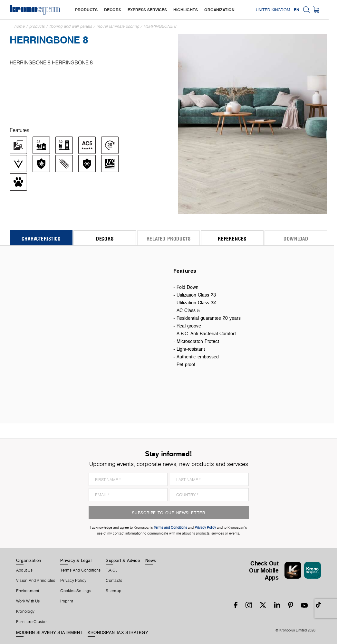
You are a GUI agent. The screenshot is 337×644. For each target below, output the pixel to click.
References (232, 238)
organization (219, 10)
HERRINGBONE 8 (160, 26)
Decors (105, 238)
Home (20, 26)
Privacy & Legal (76, 560)
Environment (28, 591)
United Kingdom (281, 10)
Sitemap (113, 591)
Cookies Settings (76, 591)
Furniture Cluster (31, 622)
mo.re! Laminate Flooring (118, 26)
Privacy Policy (73, 581)
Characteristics (41, 238)
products (86, 10)
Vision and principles (36, 581)
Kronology (25, 611)
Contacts (114, 581)
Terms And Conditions (80, 570)
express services (147, 10)
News (151, 560)
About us (24, 570)
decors (113, 10)
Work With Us (28, 601)
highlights (186, 10)
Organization (29, 560)
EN (305, 10)
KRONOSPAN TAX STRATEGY (118, 632)
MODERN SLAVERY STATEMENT (49, 632)
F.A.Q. (111, 570)
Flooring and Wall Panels (71, 26)
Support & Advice (123, 560)
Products (37, 26)
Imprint (67, 601)
